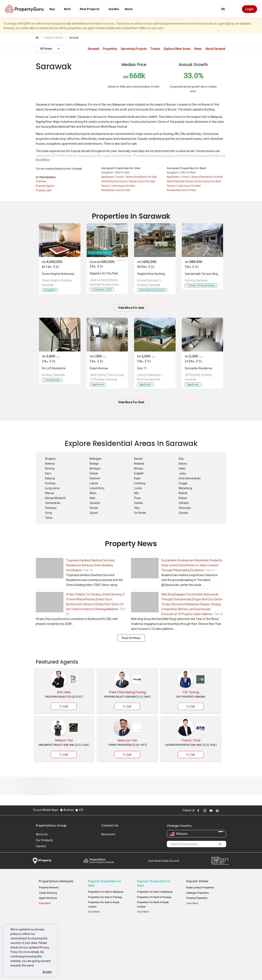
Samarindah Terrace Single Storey (207, 274)
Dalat (182, 468)
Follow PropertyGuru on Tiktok (228, 811)
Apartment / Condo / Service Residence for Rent (195, 177)
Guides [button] (114, 9)
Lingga (183, 483)
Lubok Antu (97, 488)
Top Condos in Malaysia (204, 925)
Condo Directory (48, 893)
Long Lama (52, 488)
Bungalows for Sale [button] (101, 946)
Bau (181, 459)
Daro (48, 473)
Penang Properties (197, 898)
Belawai (139, 464)
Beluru (183, 464)
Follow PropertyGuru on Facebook (198, 811)
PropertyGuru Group (51, 825)
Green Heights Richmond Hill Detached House (71, 274)
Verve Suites (194, 937)
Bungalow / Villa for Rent (181, 172)
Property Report (220, 861)
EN (225, 9)
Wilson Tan (64, 740)
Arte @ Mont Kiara (196, 942)
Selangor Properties (198, 893)
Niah (93, 498)
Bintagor (95, 468)
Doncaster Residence (199, 368)
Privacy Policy (102, 971)
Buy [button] (55, 9)
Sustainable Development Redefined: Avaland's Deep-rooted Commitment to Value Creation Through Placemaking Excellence (192, 565)
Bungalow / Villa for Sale (115, 172)
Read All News (131, 638)
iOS (79, 810)
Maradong (185, 488)
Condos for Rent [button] (149, 941)
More (131, 9)
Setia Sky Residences (199, 932)
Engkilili (139, 473)
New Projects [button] (92, 9)
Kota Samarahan (190, 478)
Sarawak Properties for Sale (121, 168)
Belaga (94, 464)
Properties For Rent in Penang (154, 897)
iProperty (42, 861)
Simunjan (185, 508)
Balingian (96, 459)
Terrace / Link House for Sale (118, 186)
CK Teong (191, 692)
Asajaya (50, 459)
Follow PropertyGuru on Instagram (205, 811)
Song (48, 513)
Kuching (50, 483)
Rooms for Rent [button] (148, 946)
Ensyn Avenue (99, 368)
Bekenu (50, 464)
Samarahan (53, 503)
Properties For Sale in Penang (105, 897)
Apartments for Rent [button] (151, 936)
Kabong (50, 478)
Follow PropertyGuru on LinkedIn (217, 811)
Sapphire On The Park (104, 273)
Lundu (138, 488)
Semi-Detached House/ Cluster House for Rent (194, 181)
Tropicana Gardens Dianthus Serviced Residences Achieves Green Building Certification (90, 565)
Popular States (197, 881)
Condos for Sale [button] (99, 941)
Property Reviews (49, 888)
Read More (43, 160)
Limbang (140, 483)
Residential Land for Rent (181, 190)
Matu (93, 493)
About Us (42, 834)
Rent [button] (70, 9)
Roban (183, 498)
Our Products (44, 840)
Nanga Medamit (55, 498)
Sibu (137, 508)
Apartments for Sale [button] (102, 936)
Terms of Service (77, 971)
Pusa (137, 498)
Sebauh (184, 503)
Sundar (183, 513)
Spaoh (94, 513)
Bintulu (139, 468)
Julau (182, 473)
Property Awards (99, 861)
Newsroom (108, 834)
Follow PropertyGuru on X (223, 811)
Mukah (183, 493)
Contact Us (110, 825)
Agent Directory (48, 898)
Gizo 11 (142, 368)
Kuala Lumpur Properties (200, 888)
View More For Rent (131, 402)
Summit (164, 861)
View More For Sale (131, 308)
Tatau (49, 518)
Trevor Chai (191, 740)
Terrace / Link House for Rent (184, 186)
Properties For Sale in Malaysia (106, 892)
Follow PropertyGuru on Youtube (211, 811)
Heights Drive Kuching (151, 274)
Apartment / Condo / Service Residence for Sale (129, 177)
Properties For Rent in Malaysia (155, 892)
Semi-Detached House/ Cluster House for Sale (128, 181)
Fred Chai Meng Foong (127, 692)
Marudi (50, 493)
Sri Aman (140, 513)
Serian (94, 508)
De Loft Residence (54, 368)
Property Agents (45, 186)
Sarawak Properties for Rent (187, 168)
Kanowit (95, 478)
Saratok (95, 503)
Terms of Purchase (127, 971)
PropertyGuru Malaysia (56, 881)
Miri (136, 493)
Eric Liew (64, 692)
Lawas (94, 483)
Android (67, 810)
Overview (41, 181)
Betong (50, 468)
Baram (138, 459)
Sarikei (138, 503)
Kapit (137, 478)
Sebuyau (51, 508)
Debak (94, 473)
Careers (41, 846)
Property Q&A (44, 190)
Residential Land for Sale (116, 190)
